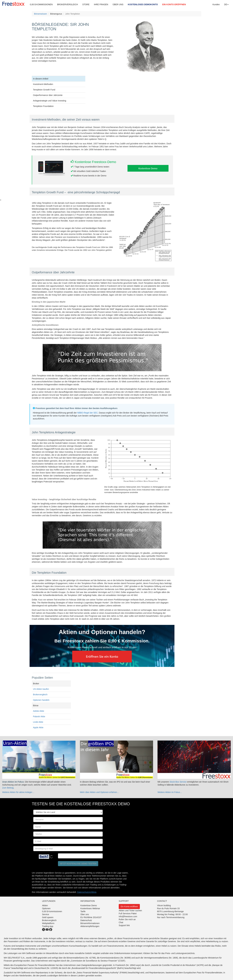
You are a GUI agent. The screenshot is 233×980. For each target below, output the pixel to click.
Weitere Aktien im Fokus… (170, 792)
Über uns (85, 914)
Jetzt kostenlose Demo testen (78, 864)
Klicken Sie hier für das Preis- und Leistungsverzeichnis (169, 953)
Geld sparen (48, 917)
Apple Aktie (38, 727)
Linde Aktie (38, 722)
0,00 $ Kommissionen (52, 911)
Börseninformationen (90, 923)
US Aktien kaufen (41, 689)
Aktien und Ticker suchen (130, 911)
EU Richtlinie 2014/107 (91, 917)
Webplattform (48, 923)
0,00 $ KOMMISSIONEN (41, 4)
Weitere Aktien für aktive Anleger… (18, 792)
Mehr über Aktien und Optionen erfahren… (100, 792)
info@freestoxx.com (128, 916)
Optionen (46, 908)
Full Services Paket (128, 913)
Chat (121, 922)
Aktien (45, 905)
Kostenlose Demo (89, 905)
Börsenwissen (40, 14)
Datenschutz (86, 920)
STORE (86, 4)
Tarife (83, 911)
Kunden (216, 4)
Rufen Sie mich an (127, 919)
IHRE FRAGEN (101, 4)
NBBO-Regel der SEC (88, 413)
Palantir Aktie (39, 716)
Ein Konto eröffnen (129, 907)
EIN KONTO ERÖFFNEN (174, 4)
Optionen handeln (41, 700)
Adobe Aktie (39, 711)
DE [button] (226, 4)
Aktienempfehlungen (90, 926)
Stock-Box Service (178, 782)
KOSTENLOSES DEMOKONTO (143, 4)
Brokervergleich (40, 695)
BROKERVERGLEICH (67, 4)
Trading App (48, 926)
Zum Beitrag (8, 788)
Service (46, 914)
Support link (124, 925)
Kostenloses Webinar (90, 908)
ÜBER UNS (118, 4)
